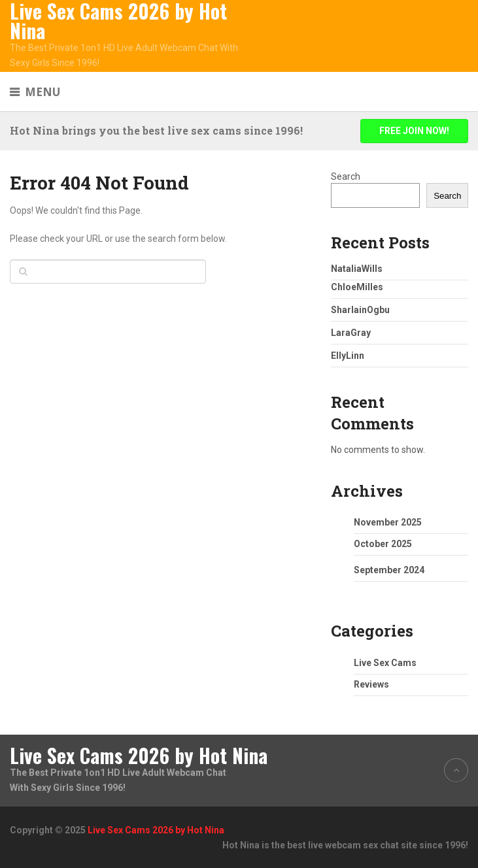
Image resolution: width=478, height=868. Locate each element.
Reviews (371, 684)
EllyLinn (348, 356)
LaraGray (351, 333)
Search (346, 176)
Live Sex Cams (385, 663)
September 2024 (389, 570)
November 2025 (388, 522)
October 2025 (383, 544)
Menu (43, 92)
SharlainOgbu (360, 310)
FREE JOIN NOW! (414, 131)
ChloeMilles (357, 287)
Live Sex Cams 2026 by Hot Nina (118, 21)
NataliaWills (357, 269)
